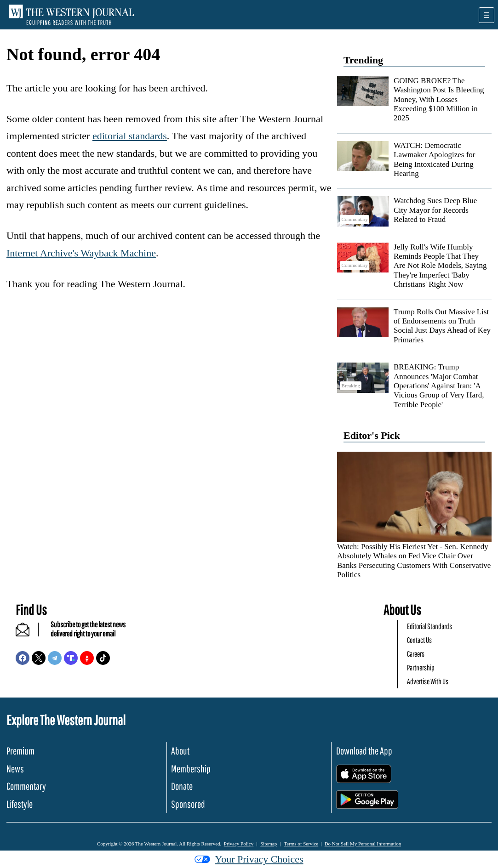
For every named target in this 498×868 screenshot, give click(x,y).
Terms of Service (301, 844)
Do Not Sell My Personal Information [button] (363, 844)
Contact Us (419, 640)
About (180, 751)
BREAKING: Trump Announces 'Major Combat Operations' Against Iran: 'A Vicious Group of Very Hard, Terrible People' (439, 386)
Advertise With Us (428, 681)
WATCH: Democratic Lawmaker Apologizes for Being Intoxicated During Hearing (435, 159)
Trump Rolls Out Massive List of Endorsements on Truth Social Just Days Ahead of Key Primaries (442, 326)
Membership (191, 769)
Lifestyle (20, 804)
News (15, 769)
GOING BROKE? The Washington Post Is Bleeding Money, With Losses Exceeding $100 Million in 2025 (439, 99)
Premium (20, 751)
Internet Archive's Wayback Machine (81, 253)
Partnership (421, 667)
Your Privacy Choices (249, 859)
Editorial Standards (429, 626)
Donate (182, 786)
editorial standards (130, 136)
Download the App (364, 751)
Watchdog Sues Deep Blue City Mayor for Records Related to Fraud (435, 210)
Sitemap (269, 844)
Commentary (26, 786)
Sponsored (188, 804)
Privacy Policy (239, 844)
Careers (416, 654)
